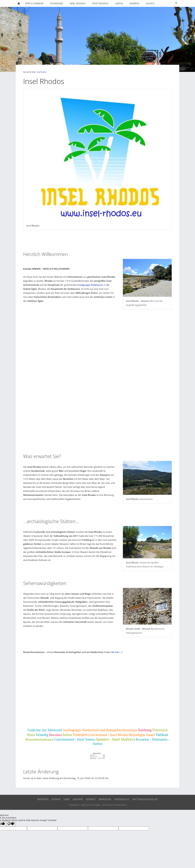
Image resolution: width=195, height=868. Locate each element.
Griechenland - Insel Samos (75, 739)
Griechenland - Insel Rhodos (108, 735)
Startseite (42, 72)
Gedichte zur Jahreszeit (45, 730)
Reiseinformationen (39, 739)
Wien (31, 735)
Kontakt (91, 799)
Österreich (160, 730)
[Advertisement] (97, 426)
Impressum (105, 799)
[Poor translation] (11, 824)
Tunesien (80, 735)
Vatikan (162, 735)
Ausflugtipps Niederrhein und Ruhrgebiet (92, 730)
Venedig (42, 735)
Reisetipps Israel (142, 735)
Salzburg (145, 730)
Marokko (55, 735)
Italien (67, 735)
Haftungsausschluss (145, 799)
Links (67, 799)
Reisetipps (130, 730)
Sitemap (56, 799)
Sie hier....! (117, 652)
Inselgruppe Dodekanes (90, 285)
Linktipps (78, 799)
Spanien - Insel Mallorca (115, 739)
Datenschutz (122, 799)
